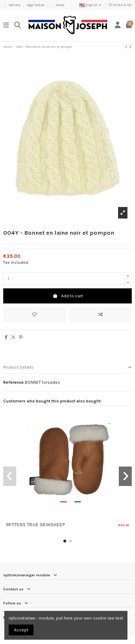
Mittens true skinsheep (36, 525)
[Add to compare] (100, 315)
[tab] (67, 368)
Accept (21, 630)
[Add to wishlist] (35, 315)
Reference (13, 382)
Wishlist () (120, 5)
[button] (65, 541)
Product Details (67, 367)
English (91, 5)
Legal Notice (36, 5)
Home (60, 5)
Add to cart (68, 296)
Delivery (15, 5)
